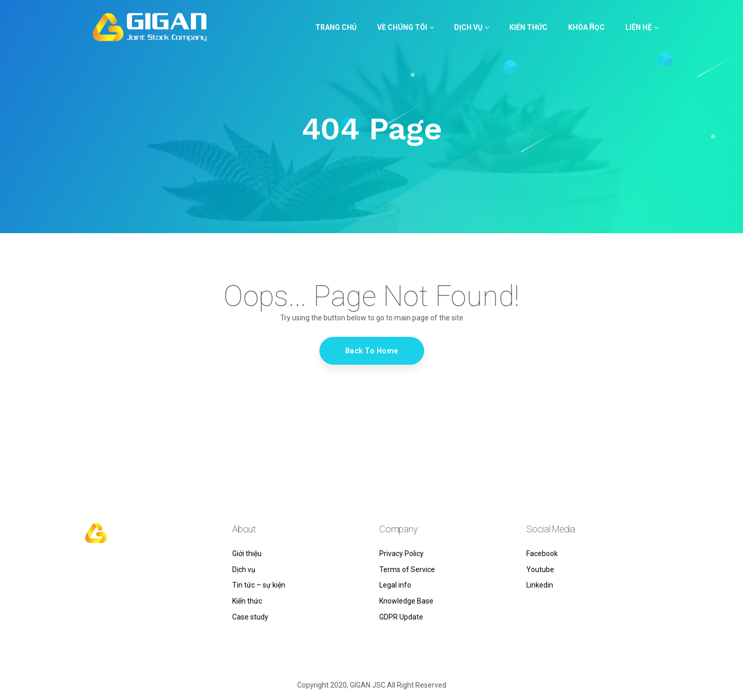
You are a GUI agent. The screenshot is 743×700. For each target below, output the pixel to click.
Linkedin (540, 585)
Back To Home (372, 351)
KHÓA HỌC (586, 27)
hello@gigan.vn (110, 562)
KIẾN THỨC (528, 27)
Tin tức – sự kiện (259, 585)
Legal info (395, 585)
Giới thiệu (247, 554)
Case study (250, 617)
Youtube (540, 569)
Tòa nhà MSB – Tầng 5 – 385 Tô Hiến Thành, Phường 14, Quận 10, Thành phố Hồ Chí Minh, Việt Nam (149, 600)
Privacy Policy (401, 554)
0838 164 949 (107, 575)
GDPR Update (401, 617)
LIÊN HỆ (642, 27)
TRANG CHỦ (336, 27)
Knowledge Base (406, 601)
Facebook (542, 554)
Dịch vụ (471, 27)
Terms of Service (407, 569)
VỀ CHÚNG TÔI (405, 27)
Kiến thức (247, 601)
